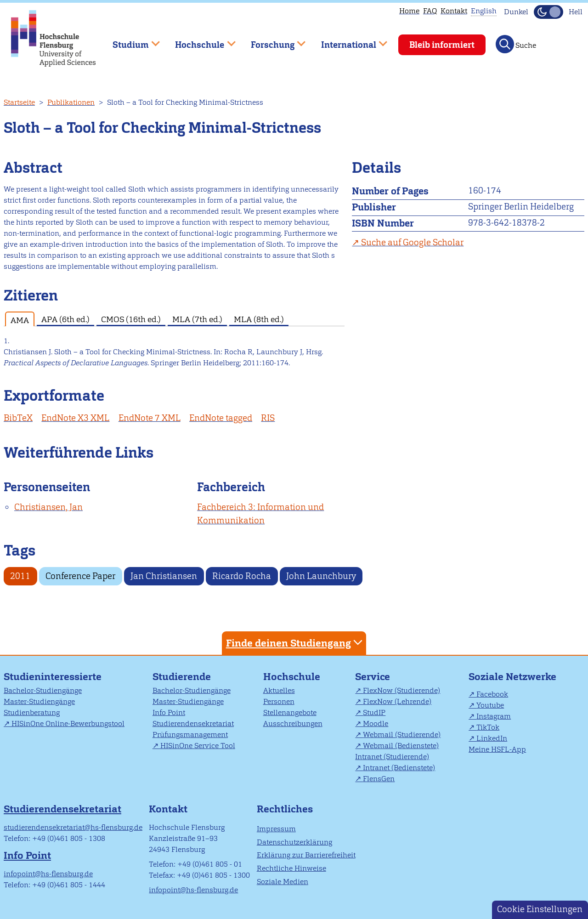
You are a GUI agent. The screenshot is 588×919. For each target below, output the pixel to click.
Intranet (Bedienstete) (399, 768)
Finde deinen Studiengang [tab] (295, 643)
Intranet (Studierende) (392, 757)
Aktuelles (279, 690)
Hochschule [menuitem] (199, 41)
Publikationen (71, 102)
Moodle (376, 723)
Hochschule (292, 677)
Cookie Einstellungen (540, 909)
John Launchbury (321, 576)
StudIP (374, 712)
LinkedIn (492, 738)
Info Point (169, 712)
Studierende (182, 677)
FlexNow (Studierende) (401, 690)
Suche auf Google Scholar (412, 242)
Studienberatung (32, 712)
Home (409, 11)
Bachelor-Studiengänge (43, 690)
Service (373, 677)
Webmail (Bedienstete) (401, 746)
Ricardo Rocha (242, 576)
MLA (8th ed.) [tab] (259, 319)
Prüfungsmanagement (190, 735)
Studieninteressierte (53, 677)
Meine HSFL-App (497, 749)
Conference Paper (80, 576)
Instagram (494, 716)
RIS (268, 418)
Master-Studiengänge (39, 701)
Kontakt (454, 11)
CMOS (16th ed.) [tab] (131, 319)
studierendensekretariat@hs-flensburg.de (73, 827)
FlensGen (379, 779)
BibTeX (18, 418)
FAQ (430, 11)
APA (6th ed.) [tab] (65, 319)
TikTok (488, 727)
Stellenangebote (290, 712)
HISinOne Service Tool (198, 746)
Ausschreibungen (293, 723)
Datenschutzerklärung (294, 842)
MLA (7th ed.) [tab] (197, 319)
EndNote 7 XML (150, 418)
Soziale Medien (283, 882)
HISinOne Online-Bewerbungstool (68, 723)
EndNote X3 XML (75, 418)
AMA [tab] (20, 320)
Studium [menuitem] (130, 41)
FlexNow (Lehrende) (397, 701)
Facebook (492, 694)
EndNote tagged (221, 418)
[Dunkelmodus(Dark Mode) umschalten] (548, 12)
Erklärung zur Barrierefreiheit (306, 855)
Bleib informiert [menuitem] (442, 45)
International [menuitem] (348, 41)
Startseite (19, 102)
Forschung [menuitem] (271, 41)
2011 (20, 576)
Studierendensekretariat (193, 723)
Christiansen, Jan (48, 507)
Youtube (490, 705)
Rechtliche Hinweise (291, 868)
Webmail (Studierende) (402, 735)
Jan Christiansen (164, 576)
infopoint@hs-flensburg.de (48, 874)
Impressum (276, 829)
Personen (279, 701)
